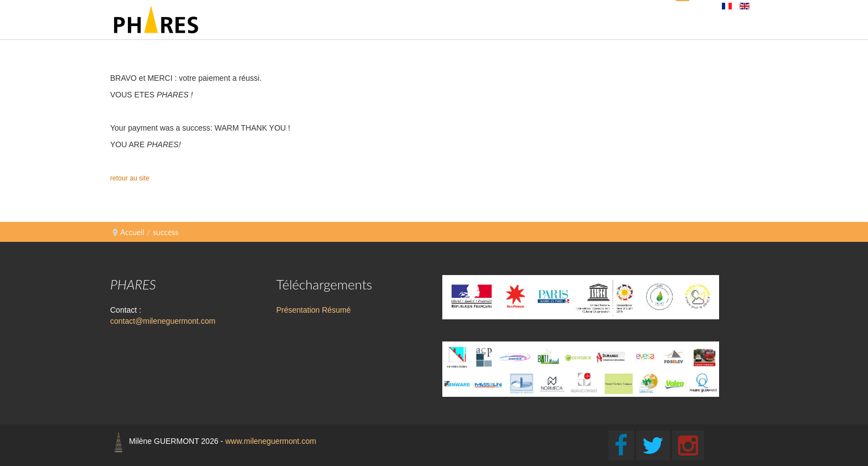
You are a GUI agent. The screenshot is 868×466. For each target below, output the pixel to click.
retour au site (131, 178)
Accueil (132, 232)
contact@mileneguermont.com (163, 321)
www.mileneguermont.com (271, 441)
